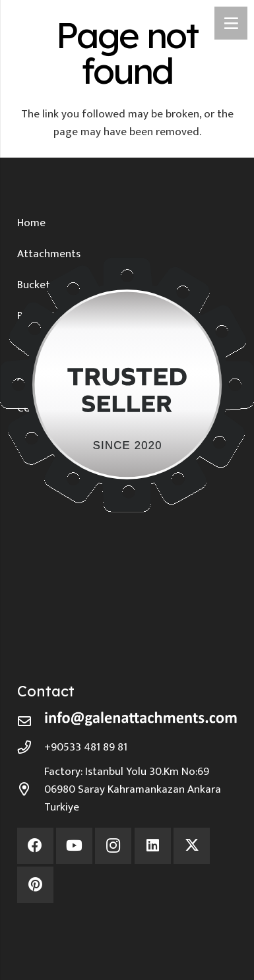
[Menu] (231, 23)
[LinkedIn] (153, 846)
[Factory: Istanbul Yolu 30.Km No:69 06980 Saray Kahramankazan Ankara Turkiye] (31, 789)
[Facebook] (35, 846)
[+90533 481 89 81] (31, 747)
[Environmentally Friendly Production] (127, 929)
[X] (192, 846)
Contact (46, 691)
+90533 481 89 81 (86, 747)
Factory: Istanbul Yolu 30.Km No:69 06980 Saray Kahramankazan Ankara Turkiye (133, 789)
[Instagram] (113, 846)
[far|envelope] (31, 721)
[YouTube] (74, 846)
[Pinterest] (35, 885)
